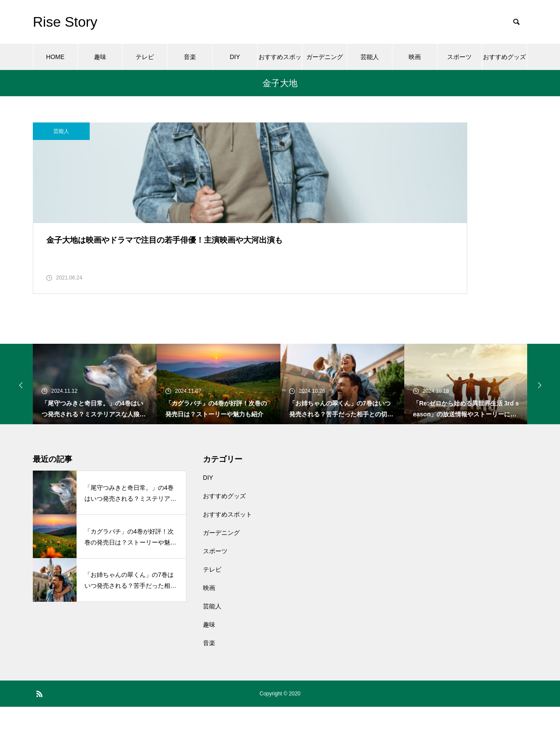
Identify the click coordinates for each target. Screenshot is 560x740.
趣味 (100, 57)
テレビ (145, 57)
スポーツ (459, 57)
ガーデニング (325, 57)
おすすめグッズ (504, 57)
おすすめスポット (280, 62)
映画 (415, 57)
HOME (55, 57)
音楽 (190, 57)
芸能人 (370, 57)
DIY (235, 57)
